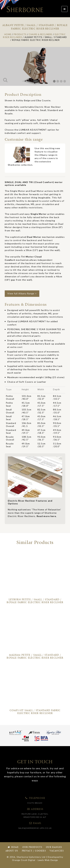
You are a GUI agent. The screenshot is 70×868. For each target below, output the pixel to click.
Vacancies (57, 851)
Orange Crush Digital (24, 860)
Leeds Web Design (48, 860)
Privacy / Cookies (34, 851)
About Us (12, 851)
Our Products (32, 847)
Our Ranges (54, 847)
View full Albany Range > (22, 293)
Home (13, 847)
